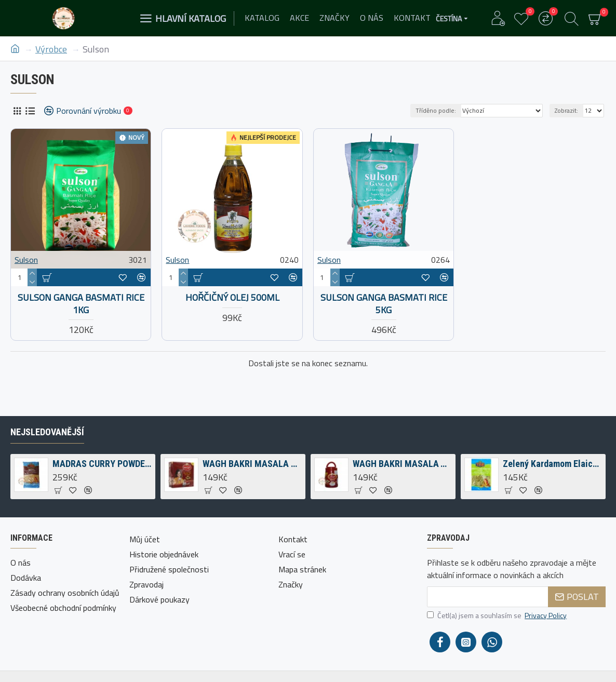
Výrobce (51, 49)
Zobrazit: (566, 110)
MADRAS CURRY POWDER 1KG (102, 464)
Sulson (26, 260)
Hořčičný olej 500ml (232, 297)
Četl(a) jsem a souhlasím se (498, 615)
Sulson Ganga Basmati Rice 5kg (384, 304)
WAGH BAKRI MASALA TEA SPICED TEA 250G (402, 464)
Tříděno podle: (436, 110)
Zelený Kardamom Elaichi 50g (552, 464)
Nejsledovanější (47, 432)
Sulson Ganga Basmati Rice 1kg (81, 304)
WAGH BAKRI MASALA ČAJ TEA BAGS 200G (252, 464)
